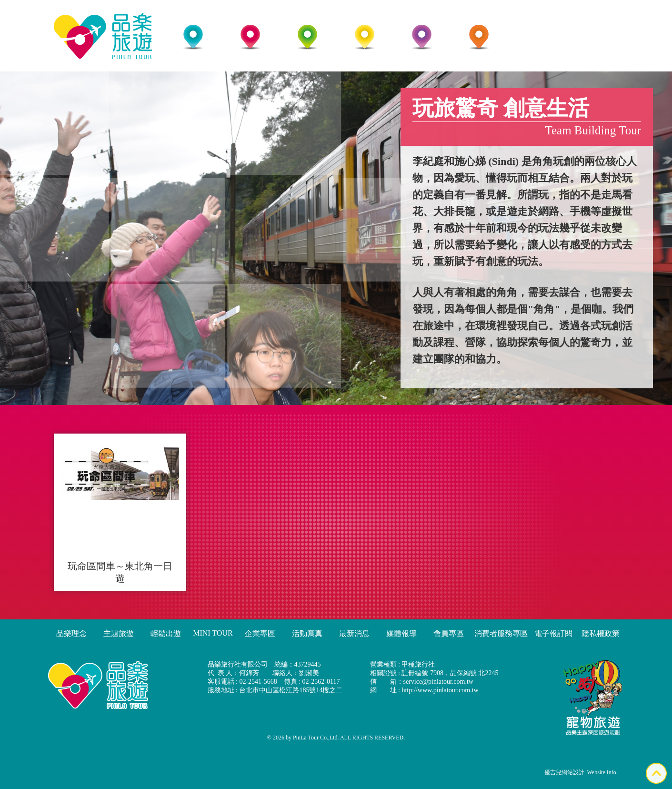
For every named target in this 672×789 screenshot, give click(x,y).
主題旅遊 (119, 633)
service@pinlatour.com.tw (438, 682)
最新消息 (354, 633)
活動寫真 (307, 633)
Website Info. (602, 772)
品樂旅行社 (103, 36)
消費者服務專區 (501, 633)
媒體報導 (401, 633)
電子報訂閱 (553, 633)
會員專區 (449, 633)
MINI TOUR (213, 633)
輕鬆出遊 (166, 633)
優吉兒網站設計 (564, 772)
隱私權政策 (601, 633)
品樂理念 (71, 633)
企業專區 (260, 633)
